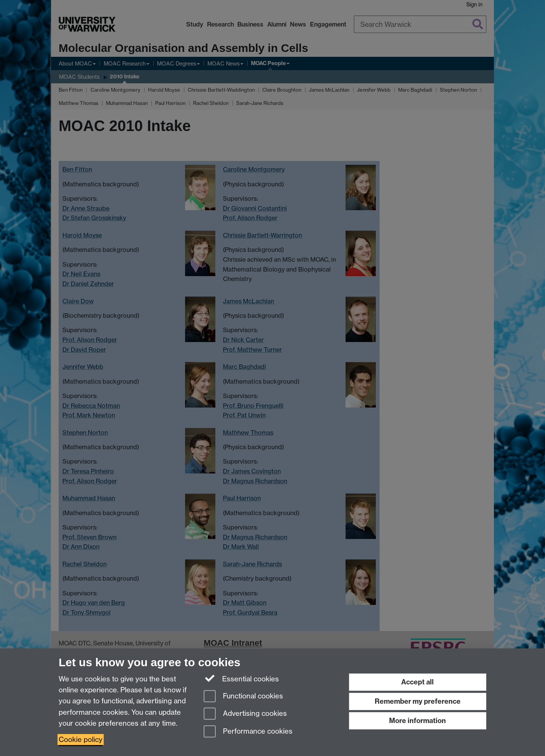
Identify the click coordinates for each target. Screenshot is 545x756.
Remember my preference (418, 701)
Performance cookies (248, 732)
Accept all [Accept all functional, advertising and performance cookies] (417, 682)
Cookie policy (81, 740)
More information (417, 721)
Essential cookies (241, 678)
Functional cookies (243, 697)
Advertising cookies (245, 714)
